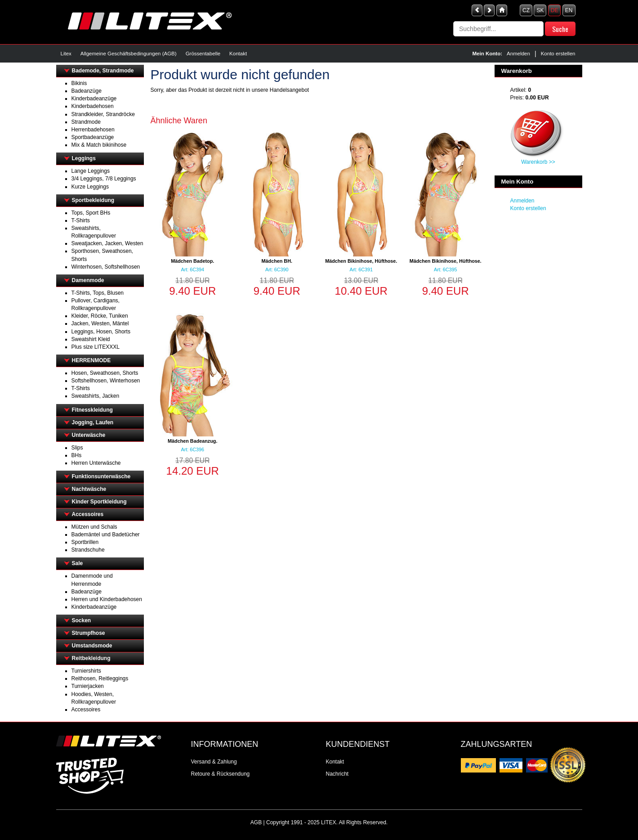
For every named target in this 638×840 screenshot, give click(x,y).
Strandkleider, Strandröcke (103, 114)
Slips (77, 448)
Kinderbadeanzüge (94, 99)
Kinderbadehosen (93, 106)
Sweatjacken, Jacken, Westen (107, 243)
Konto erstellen (558, 54)
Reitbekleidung (91, 658)
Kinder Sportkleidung (99, 502)
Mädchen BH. (277, 261)
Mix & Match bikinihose (99, 145)
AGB (256, 822)
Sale (78, 563)
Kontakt (238, 54)
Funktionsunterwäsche (101, 476)
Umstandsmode (92, 646)
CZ (526, 10)
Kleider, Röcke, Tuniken (100, 316)
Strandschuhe (88, 550)
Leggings (84, 158)
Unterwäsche (89, 435)
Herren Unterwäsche (96, 463)
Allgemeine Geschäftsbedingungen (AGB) (129, 54)
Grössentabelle (203, 54)
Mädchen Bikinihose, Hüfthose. (361, 261)
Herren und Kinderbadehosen (107, 599)
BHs (77, 455)
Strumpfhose (89, 633)
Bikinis (79, 83)
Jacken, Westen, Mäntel (100, 323)
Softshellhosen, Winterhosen (106, 381)
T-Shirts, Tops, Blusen (98, 293)
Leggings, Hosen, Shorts (101, 332)
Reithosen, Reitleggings (100, 678)
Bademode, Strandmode (103, 71)
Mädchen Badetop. (192, 261)
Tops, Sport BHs (91, 213)
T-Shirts (81, 220)
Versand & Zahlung (214, 762)
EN (569, 10)
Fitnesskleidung (92, 410)
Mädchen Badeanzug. (192, 441)
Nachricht (337, 774)
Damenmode (88, 280)
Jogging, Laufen (93, 422)
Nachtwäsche (89, 489)
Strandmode (86, 122)
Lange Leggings (91, 171)
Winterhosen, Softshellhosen (106, 267)
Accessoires (88, 514)
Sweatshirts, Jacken (96, 396)
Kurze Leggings (90, 187)
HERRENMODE (91, 360)
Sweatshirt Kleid (91, 339)
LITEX (328, 822)
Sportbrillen (85, 542)
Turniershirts (86, 671)
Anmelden (518, 54)
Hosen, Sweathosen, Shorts (105, 373)
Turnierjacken (88, 686)
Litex (66, 54)
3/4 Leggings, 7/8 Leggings (104, 179)
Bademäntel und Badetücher (106, 535)
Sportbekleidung (93, 200)
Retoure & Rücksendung (221, 774)
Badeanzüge (87, 91)
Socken (82, 620)
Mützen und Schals (94, 527)
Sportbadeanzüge (93, 137)
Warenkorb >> (538, 162)
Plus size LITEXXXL (96, 347)
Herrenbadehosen (93, 130)
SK (540, 10)
